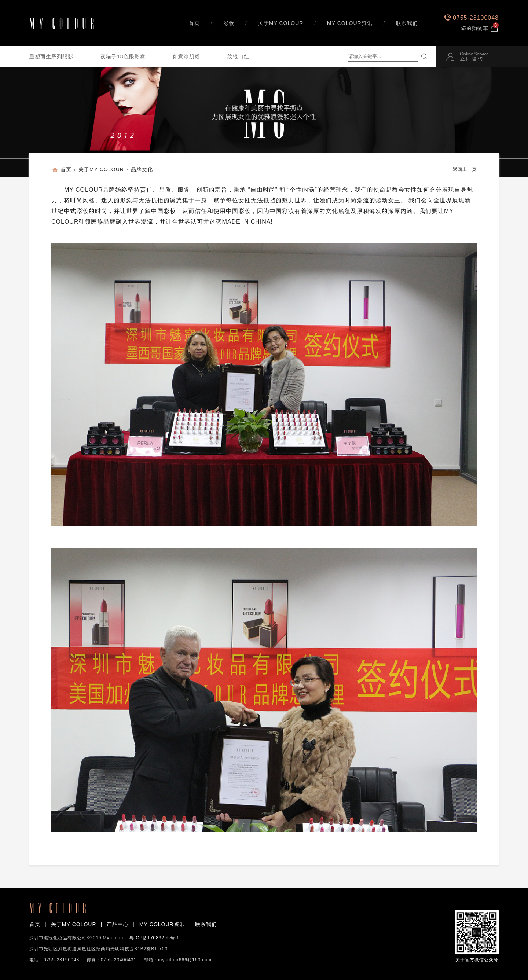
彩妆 (229, 23)
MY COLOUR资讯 (350, 23)
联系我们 (407, 23)
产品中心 (118, 924)
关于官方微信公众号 (477, 932)
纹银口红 (238, 56)
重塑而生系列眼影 (51, 56)
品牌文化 (142, 169)
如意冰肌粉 (186, 56)
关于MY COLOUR (281, 23)
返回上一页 (465, 169)
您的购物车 (480, 28)
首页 (194, 23)
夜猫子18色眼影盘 (123, 56)
